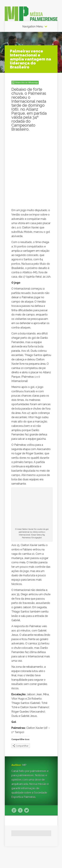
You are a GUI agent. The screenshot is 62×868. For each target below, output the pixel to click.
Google (14, 811)
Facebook (20, 811)
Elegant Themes (35, 855)
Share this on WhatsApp (27, 83)
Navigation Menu (33, 27)
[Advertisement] (31, 152)
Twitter (27, 811)
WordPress (51, 859)
